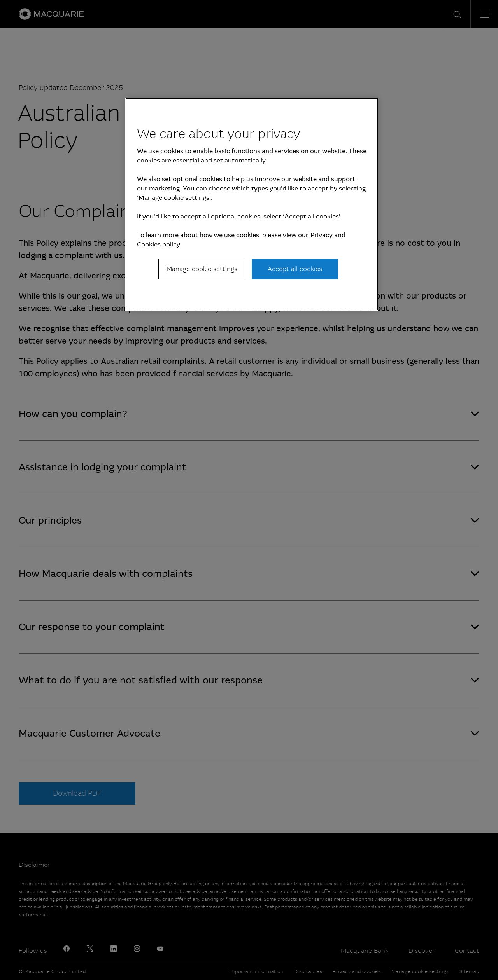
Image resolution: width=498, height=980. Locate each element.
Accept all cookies (295, 269)
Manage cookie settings (202, 269)
